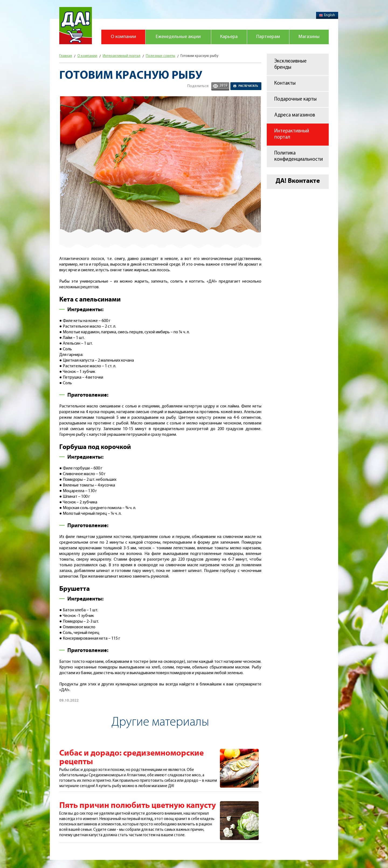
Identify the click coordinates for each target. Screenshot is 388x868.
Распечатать (248, 86)
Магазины (309, 37)
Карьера (229, 37)
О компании (123, 37)
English (327, 15)
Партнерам (268, 37)
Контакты (285, 83)
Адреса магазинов (295, 115)
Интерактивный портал (292, 134)
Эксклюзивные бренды (290, 64)
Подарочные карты (295, 99)
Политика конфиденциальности (299, 156)
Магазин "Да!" (76, 26)
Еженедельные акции (178, 37)
